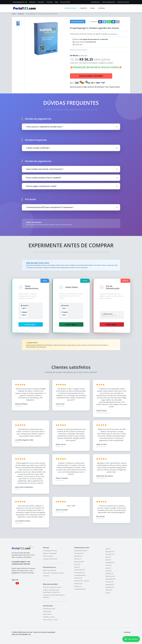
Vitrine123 (109, 590)
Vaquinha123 (110, 587)
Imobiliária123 (110, 563)
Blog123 (77, 567)
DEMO (93, 8)
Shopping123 (110, 585)
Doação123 (78, 586)
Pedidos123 (109, 573)
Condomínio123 (79, 573)
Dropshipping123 (80, 589)
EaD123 (108, 549)
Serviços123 (109, 582)
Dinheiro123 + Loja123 (82, 581)
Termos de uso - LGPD (50, 620)
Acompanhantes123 (81, 551)
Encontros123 (110, 554)
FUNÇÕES (83, 8)
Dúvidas (73, 50)
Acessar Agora (30, 324)
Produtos (46, 576)
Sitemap (127, 632)
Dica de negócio (82, 50)
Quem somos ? (48, 614)
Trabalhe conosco (49, 617)
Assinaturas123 (79, 562)
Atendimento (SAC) (49, 609)
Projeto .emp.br (48, 556)
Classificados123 (80, 570)
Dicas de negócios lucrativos (52, 587)
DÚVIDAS (102, 8)
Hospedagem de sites (50, 551)
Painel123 (109, 571)
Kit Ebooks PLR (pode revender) (53, 573)
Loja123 (108, 568)
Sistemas (21, 14)
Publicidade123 (110, 579)
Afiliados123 (78, 556)
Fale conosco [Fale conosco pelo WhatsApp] (131, 639)
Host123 (108, 560)
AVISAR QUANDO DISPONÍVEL (91, 76)
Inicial (14, 14)
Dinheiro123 (78, 578)
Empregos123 (110, 552)
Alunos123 (78, 559)
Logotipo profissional (50, 559)
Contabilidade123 (80, 575)
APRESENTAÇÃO (70, 8)
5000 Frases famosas (50, 570)
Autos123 (77, 564)
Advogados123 (79, 553)
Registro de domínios (50, 553)
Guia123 (108, 557)
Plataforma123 (110, 576)
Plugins (108, 593)
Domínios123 (78, 584)
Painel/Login (47, 611)
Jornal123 (108, 565)
